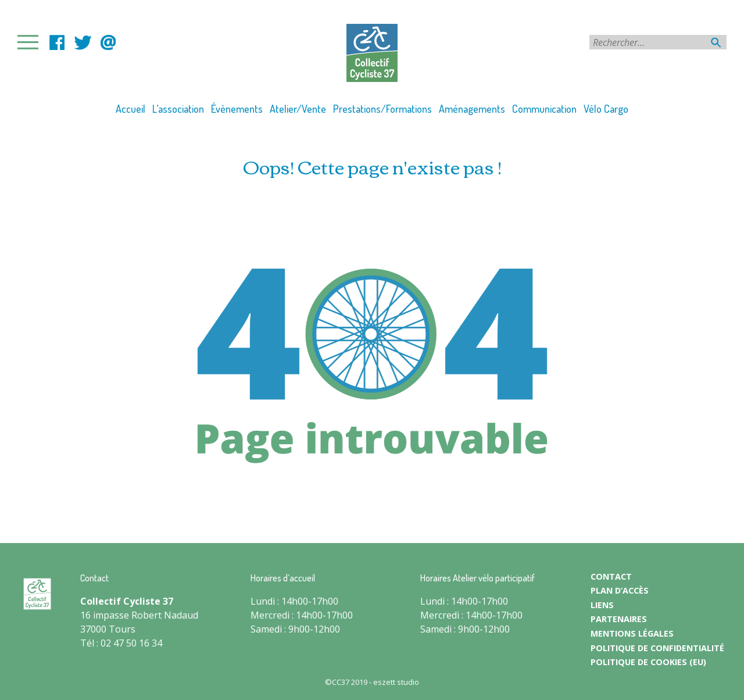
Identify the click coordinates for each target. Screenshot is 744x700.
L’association (178, 109)
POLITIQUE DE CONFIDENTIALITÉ (657, 648)
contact (108, 42)
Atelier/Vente (298, 109)
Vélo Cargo (606, 109)
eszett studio (396, 682)
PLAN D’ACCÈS (620, 590)
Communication (544, 109)
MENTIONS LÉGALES (632, 633)
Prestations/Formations (382, 109)
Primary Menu (31, 42)
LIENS (602, 605)
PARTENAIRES (619, 619)
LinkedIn (83, 42)
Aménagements (472, 109)
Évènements (237, 109)
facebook (57, 42)
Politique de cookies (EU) (648, 662)
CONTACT (611, 576)
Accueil (130, 109)
